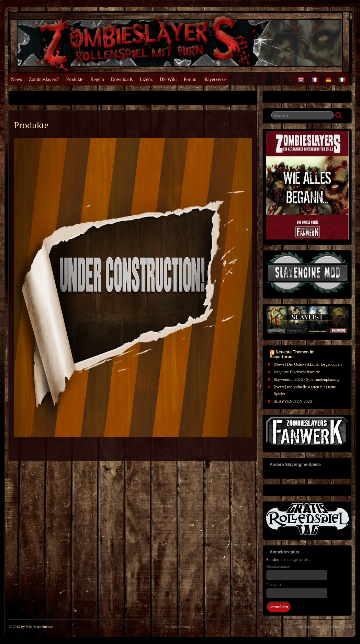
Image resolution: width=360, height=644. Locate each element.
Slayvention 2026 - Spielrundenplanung (307, 379)
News (16, 79)
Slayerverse (215, 79)
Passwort (274, 585)
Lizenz (146, 79)
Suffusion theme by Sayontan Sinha (324, 627)
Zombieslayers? (44, 79)
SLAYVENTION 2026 (293, 401)
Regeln (97, 79)
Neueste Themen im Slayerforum (292, 354)
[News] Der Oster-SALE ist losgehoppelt (308, 364)
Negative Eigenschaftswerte (297, 372)
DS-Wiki (168, 79)
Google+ (189, 627)
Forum (190, 79)
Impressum (173, 627)
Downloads (122, 79)
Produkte (75, 79)
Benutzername (278, 566)
